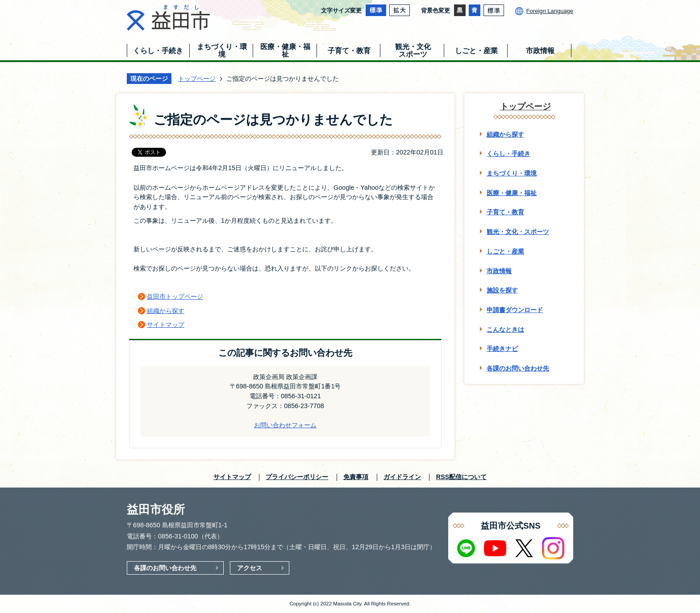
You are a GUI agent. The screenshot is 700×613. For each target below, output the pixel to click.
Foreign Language (550, 11)
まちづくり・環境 (512, 173)
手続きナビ (502, 349)
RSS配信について (462, 477)
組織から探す (166, 311)
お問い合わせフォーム (285, 425)
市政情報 (499, 271)
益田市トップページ (175, 296)
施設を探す (502, 290)
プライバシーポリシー (297, 477)
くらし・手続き (508, 154)
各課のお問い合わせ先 (518, 368)
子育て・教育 (505, 212)
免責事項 (356, 477)
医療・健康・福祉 (512, 193)
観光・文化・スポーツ (518, 232)
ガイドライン (402, 477)
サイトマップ (166, 325)
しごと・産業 (505, 251)
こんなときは (505, 329)
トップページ (197, 79)
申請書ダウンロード (515, 310)
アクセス (250, 568)
